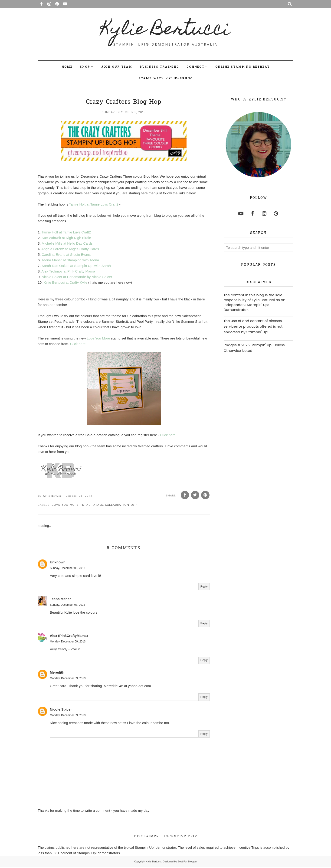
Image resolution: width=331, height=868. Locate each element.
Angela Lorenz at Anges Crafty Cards (70, 249)
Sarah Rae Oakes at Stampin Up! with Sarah (76, 266)
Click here (78, 344)
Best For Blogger (187, 862)
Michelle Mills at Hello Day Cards (67, 243)
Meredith (57, 673)
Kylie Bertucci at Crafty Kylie (66, 282)
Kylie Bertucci (165, 30)
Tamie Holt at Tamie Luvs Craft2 (94, 204)
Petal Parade (92, 506)
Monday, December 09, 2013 (68, 642)
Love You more (65, 506)
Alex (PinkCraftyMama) (69, 637)
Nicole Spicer (61, 710)
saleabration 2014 (122, 506)
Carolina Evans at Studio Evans (66, 254)
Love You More (98, 338)
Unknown (58, 563)
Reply (204, 587)
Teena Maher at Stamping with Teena (70, 260)
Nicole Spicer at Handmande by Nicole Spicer (77, 277)
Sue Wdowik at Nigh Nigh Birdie (66, 238)
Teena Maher (61, 600)
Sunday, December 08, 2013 (68, 569)
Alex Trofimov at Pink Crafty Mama (68, 271)
